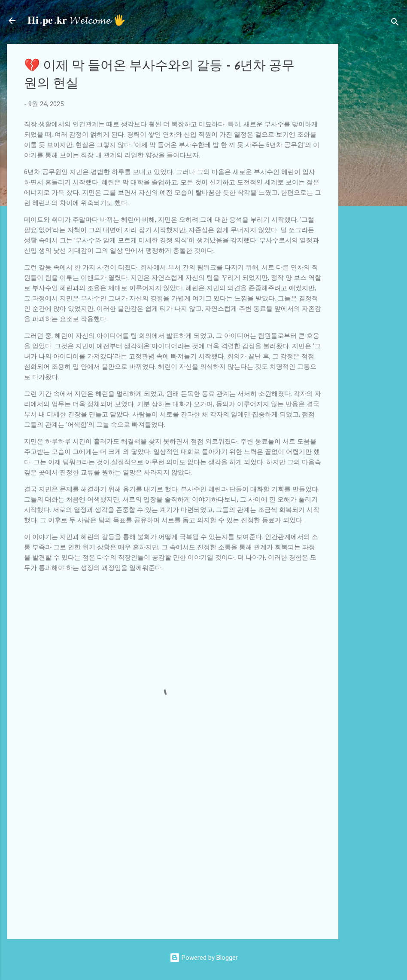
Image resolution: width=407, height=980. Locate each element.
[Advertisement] (376, 173)
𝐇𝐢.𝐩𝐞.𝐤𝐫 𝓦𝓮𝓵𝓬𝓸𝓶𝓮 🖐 (77, 20)
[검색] (395, 23)
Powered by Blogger (204, 958)
